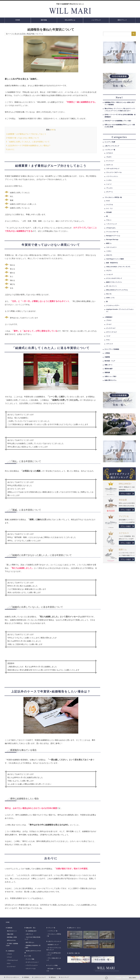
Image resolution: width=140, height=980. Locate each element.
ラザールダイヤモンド (113, 169)
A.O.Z (108, 201)
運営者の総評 (109, 369)
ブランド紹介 (127, 494)
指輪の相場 (10, 934)
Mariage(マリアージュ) (113, 236)
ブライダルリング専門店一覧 (113, 197)
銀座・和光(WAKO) (112, 263)
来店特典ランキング (53, 945)
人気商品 (107, 353)
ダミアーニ (110, 192)
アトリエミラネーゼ (112, 232)
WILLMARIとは (70, 20)
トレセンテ (110, 274)
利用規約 (26, 977)
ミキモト (109, 251)
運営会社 (53, 977)
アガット (109, 220)
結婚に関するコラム (111, 380)
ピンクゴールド (111, 328)
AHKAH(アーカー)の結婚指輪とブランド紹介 (118, 121)
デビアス (109, 271)
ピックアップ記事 (110, 142)
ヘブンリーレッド (111, 224)
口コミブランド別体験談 (112, 349)
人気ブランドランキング (112, 146)
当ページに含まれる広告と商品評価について (23, 34)
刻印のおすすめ (11, 940)
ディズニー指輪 (30, 959)
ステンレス (110, 344)
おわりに (10, 149)
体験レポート (109, 365)
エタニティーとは (31, 968)
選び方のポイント (12, 931)
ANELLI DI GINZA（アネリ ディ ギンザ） (119, 267)
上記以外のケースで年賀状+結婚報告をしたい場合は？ (28, 146)
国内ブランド (122, 20)
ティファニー (110, 161)
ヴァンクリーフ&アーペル (114, 172)
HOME (18, 20)
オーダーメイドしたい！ (32, 962)
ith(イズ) (109, 294)
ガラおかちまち (111, 228)
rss (106, 978)
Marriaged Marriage (112, 240)
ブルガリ (109, 157)
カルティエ (110, 165)
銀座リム (109, 243)
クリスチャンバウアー (113, 306)
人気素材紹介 (109, 317)
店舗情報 (107, 357)
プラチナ (109, 320)
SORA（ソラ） (111, 298)
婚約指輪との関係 (12, 937)
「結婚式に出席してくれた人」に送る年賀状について (28, 142)
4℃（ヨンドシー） (112, 286)
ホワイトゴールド (111, 332)
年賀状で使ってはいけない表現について (23, 138)
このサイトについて (40, 977)
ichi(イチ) (109, 255)
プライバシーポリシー (12, 977)
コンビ (108, 336)
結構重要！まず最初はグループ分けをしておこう (26, 134)
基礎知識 (107, 372)
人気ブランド (29, 934)
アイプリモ (110, 205)
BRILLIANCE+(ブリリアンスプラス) (117, 290)
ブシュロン (110, 188)
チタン (108, 340)
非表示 (53, 130)
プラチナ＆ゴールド (13, 960)
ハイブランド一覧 (110, 150)
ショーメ (109, 184)
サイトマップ (65, 977)
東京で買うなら (30, 942)
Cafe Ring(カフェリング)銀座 (115, 259)
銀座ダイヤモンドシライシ (114, 282)
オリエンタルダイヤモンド (114, 278)
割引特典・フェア (110, 361)
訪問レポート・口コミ (75, 928)
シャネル (109, 180)
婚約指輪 (44, 20)
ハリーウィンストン (112, 176)
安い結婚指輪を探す (31, 931)
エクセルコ (110, 153)
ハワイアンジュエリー (32, 965)
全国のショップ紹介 (111, 376)
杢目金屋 (109, 212)
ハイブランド (96, 20)
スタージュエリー (111, 247)
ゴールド (109, 324)
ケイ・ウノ (110, 208)
